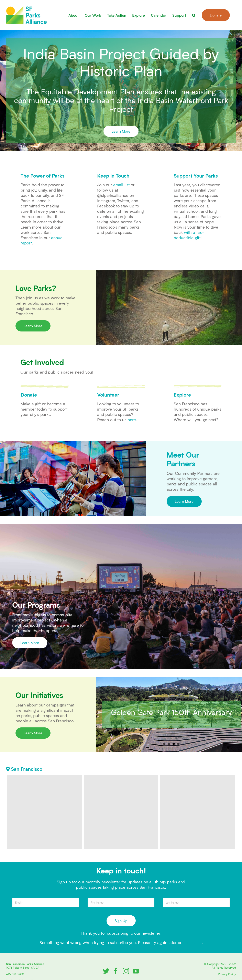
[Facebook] (116, 971)
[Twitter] (106, 971)
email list (121, 185)
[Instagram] (126, 971)
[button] (194, 15)
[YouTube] (136, 971)
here (132, 420)
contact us (192, 942)
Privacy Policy (227, 974)
